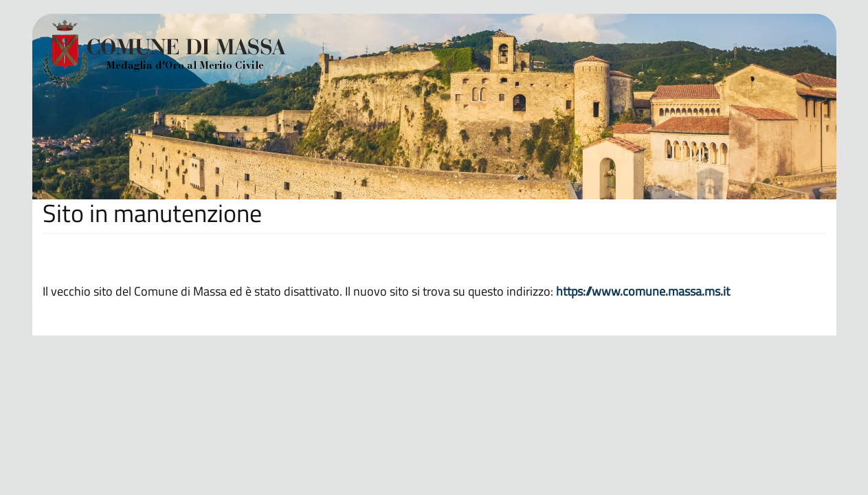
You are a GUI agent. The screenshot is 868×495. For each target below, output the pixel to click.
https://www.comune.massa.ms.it (643, 291)
